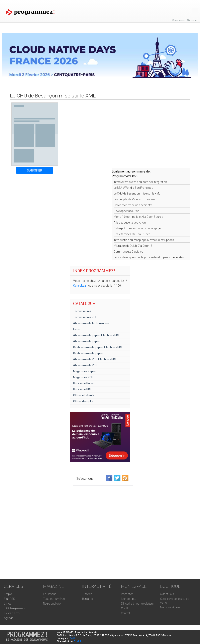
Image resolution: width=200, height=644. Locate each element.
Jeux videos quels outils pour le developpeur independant (149, 257)
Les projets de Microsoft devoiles (134, 199)
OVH (72, 638)
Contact (126, 613)
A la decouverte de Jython (130, 223)
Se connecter (179, 20)
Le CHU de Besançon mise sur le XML (137, 194)
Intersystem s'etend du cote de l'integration (140, 182)
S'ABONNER (35, 171)
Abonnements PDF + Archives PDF (95, 359)
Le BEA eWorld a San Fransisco (133, 188)
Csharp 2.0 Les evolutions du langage (137, 228)
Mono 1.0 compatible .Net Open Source (138, 217)
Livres (77, 329)
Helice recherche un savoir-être (133, 205)
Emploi (8, 594)
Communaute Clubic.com (130, 252)
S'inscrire (192, 20)
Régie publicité (52, 604)
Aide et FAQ (167, 594)
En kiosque (50, 594)
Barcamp (88, 599)
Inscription (127, 594)
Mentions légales (170, 607)
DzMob (78, 641)
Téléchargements (15, 608)
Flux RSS (9, 599)
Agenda (9, 618)
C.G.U (124, 608)
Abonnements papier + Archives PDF (96, 335)
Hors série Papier (84, 383)
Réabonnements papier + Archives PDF (98, 347)
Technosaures (82, 311)
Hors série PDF (82, 389)
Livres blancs (12, 613)
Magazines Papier (85, 371)
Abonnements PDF (85, 365)
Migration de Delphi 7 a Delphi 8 (133, 246)
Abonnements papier (87, 341)
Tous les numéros (54, 599)
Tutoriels (87, 594)
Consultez (80, 286)
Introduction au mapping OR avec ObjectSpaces (144, 240)
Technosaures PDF (85, 317)
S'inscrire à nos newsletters (137, 604)
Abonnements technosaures (91, 323)
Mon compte (129, 599)
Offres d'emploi (83, 401)
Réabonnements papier (88, 353)
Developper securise (126, 211)
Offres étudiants (84, 395)
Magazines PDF (83, 377)
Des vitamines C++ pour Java (132, 234)
